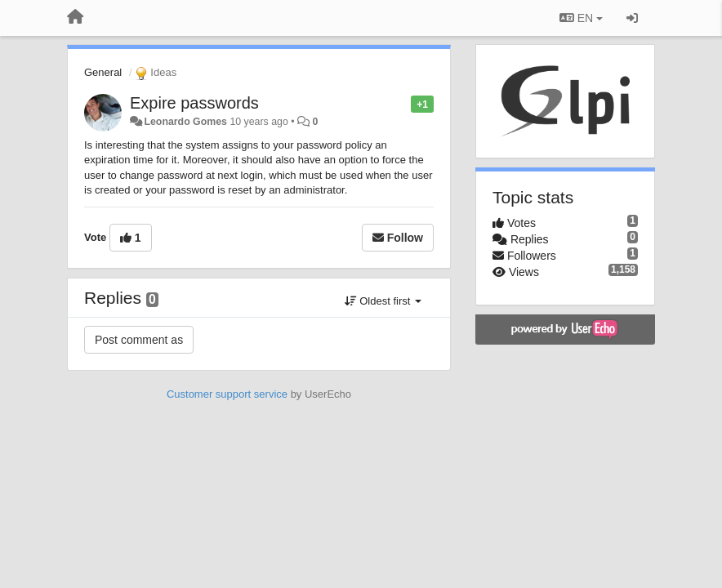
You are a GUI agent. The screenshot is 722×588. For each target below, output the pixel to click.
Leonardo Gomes (185, 122)
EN (581, 18)
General (103, 72)
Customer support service (227, 394)
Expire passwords (194, 103)
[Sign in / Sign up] (632, 18)
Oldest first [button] (383, 301)
